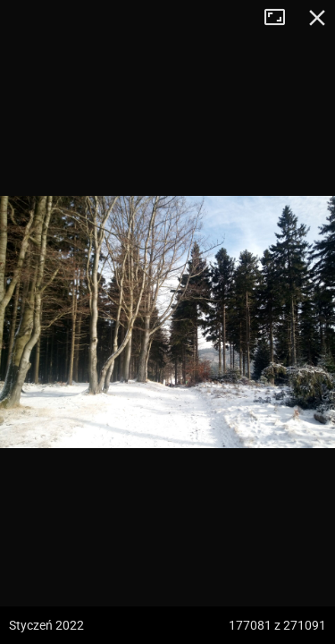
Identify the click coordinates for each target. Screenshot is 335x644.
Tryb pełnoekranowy (281, 18)
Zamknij (317, 18)
